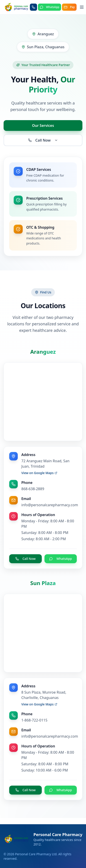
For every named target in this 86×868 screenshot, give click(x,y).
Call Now (43, 140)
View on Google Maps (39, 473)
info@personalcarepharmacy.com (50, 505)
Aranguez (43, 34)
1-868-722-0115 (34, 720)
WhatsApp (61, 559)
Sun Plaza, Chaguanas (43, 47)
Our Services (43, 125)
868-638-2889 (33, 489)
